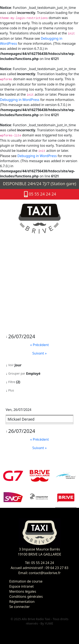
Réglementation (22, 602)
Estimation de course (26, 581)
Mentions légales (23, 591)
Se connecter (19, 607)
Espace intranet (21, 586)
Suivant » (40, 353)
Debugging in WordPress (20, 100)
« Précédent (39, 345)
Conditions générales (26, 596)
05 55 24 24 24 (40, 194)
